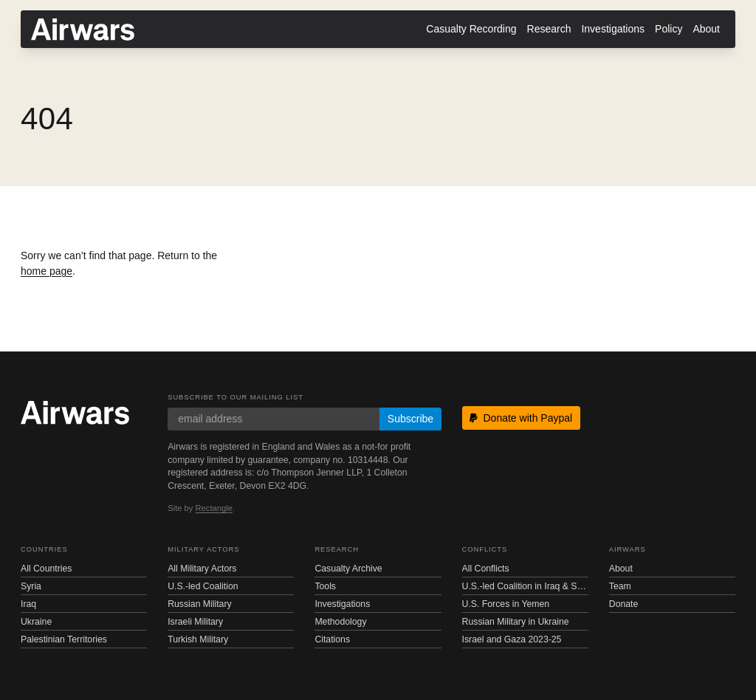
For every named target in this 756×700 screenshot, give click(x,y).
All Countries (46, 569)
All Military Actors (202, 569)
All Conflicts (486, 569)
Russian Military (199, 604)
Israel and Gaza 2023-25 (512, 639)
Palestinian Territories (64, 639)
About (706, 29)
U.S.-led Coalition (203, 586)
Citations (332, 639)
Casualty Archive (348, 569)
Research (549, 29)
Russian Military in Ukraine (516, 622)
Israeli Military (195, 622)
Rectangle (214, 508)
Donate (624, 604)
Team (620, 586)
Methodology (340, 622)
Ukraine (36, 622)
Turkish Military (198, 639)
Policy (669, 29)
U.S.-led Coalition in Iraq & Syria (525, 586)
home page (47, 271)
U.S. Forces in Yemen (506, 604)
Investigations (613, 29)
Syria (31, 586)
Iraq (28, 604)
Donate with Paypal (521, 418)
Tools (325, 586)
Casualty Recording (471, 29)
